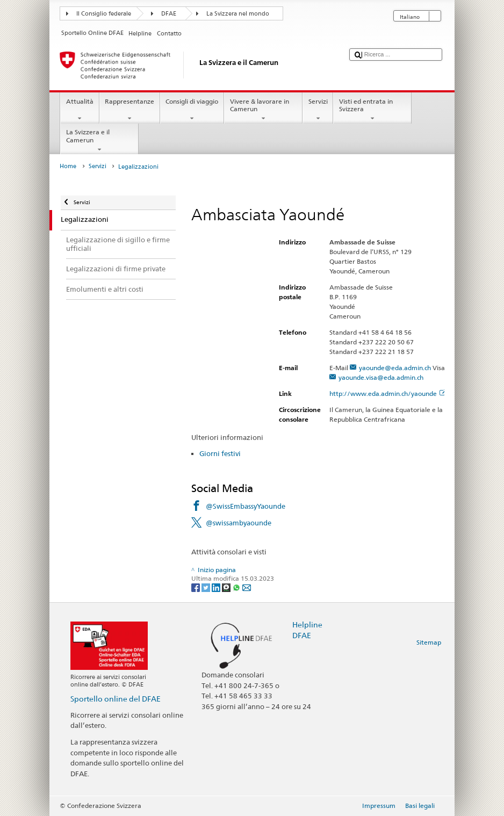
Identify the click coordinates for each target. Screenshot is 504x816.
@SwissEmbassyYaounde (246, 506)
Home (68, 166)
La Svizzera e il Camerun (99, 141)
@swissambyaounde (239, 523)
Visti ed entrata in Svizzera (372, 110)
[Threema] (227, 587)
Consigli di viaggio (192, 110)
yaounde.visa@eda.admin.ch (381, 377)
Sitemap (429, 642)
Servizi (318, 110)
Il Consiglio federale (104, 14)
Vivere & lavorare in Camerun (263, 110)
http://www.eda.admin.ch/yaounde (388, 393)
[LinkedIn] (217, 587)
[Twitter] (207, 587)
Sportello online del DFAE (116, 699)
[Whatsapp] (237, 587)
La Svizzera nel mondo (238, 14)
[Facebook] (196, 587)
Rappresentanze (130, 110)
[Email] (247, 587)
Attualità (80, 110)
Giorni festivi (220, 453)
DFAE (169, 14)
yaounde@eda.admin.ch (395, 368)
